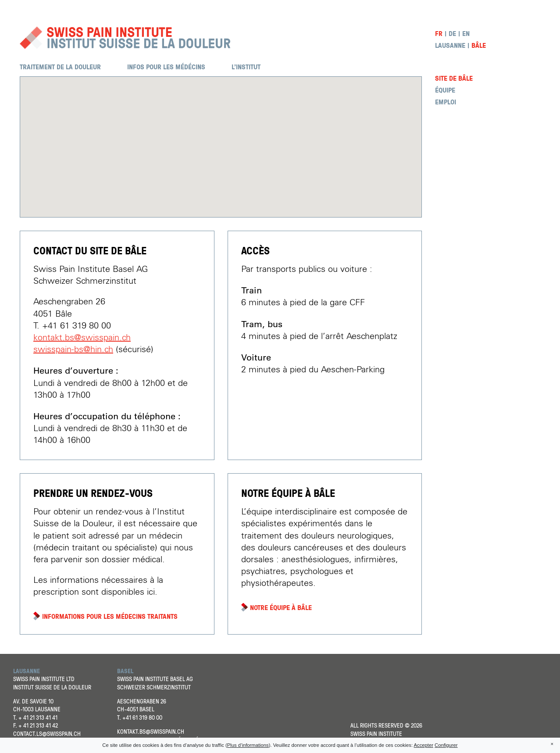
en (466, 34)
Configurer (446, 745)
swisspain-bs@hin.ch (73, 350)
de (452, 34)
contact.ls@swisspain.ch (47, 733)
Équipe (445, 90)
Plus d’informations (248, 745)
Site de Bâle (454, 78)
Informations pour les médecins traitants (110, 616)
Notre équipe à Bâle (281, 608)
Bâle (479, 45)
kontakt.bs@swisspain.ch (82, 338)
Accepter (424, 745)
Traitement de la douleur (60, 67)
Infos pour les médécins (166, 67)
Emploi (446, 102)
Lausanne (450, 45)
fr (439, 34)
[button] (221, 139)
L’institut (246, 67)
